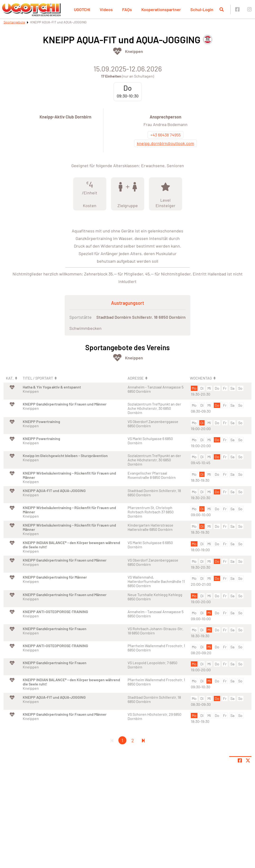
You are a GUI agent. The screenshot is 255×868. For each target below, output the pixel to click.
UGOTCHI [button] (82, 9)
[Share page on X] (248, 760)
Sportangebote (14, 22)
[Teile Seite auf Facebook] (240, 760)
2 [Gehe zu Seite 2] (133, 740)
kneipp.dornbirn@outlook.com (166, 143)
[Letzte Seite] (143, 740)
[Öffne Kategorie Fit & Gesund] (117, 51)
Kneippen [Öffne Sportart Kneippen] (134, 51)
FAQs (127, 9)
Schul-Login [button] (202, 9)
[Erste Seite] (112, 740)
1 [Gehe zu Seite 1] (122, 740)
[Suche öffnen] (222, 9)
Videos (106, 9)
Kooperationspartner (161, 9)
